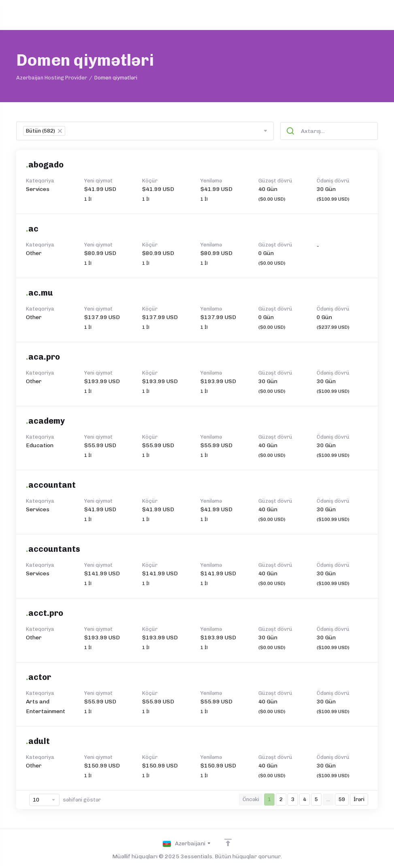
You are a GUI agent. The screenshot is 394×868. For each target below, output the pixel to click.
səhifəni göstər (65, 800)
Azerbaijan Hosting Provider (52, 78)
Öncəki (251, 799)
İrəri (359, 799)
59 (342, 799)
